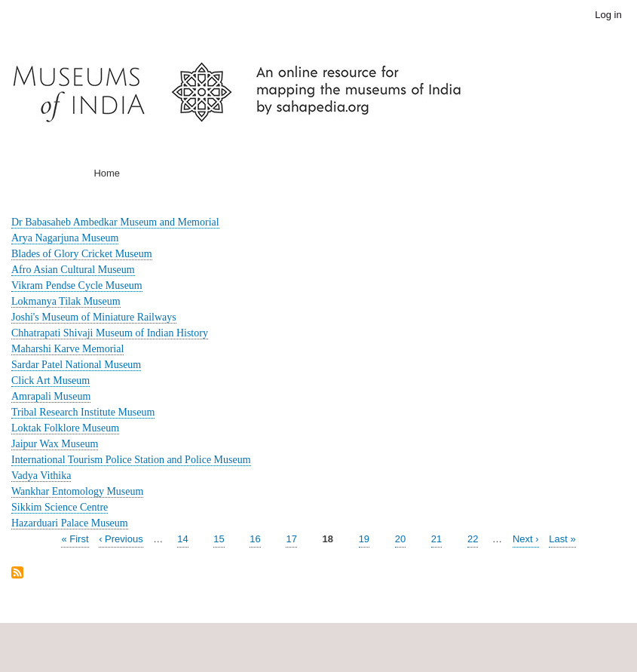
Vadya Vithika (41, 476)
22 (473, 538)
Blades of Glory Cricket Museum (82, 254)
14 (182, 538)
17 (291, 538)
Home (107, 173)
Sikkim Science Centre (60, 507)
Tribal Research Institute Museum (83, 412)
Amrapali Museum (51, 396)
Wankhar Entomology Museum (77, 491)
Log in (608, 15)
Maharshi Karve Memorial (67, 349)
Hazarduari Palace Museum (70, 523)
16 (255, 538)
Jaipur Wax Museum (55, 444)
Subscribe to (17, 574)
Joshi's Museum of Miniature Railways (94, 317)
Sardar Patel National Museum (76, 365)
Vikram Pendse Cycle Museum (77, 285)
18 (328, 539)
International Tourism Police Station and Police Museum (131, 460)
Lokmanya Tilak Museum (66, 301)
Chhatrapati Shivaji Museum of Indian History (110, 333)
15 (219, 538)
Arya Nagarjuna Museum (65, 238)
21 (436, 538)
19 (364, 538)
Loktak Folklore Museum (65, 428)
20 (400, 538)
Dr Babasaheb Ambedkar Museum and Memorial (115, 222)
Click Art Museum (51, 380)
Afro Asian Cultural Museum (73, 270)
